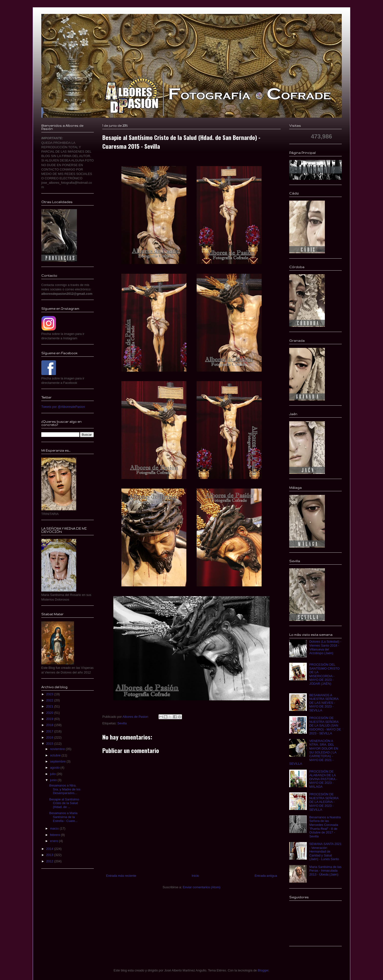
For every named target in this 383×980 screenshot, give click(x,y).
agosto (55, 768)
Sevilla (122, 723)
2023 (50, 694)
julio (53, 774)
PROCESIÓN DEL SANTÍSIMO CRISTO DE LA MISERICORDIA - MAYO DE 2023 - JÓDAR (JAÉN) (324, 674)
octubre (56, 755)
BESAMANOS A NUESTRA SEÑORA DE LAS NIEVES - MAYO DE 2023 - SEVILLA (324, 703)
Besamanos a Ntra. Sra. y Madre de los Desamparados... (65, 789)
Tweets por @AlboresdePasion (63, 407)
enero (55, 841)
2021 (50, 706)
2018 (50, 725)
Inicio (195, 876)
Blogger (263, 970)
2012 (50, 861)
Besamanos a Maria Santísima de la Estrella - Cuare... (63, 817)
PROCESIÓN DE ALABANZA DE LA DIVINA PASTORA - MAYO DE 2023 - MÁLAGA (323, 779)
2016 (50, 737)
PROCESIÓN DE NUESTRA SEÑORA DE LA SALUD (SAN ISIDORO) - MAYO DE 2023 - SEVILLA (325, 725)
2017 (50, 731)
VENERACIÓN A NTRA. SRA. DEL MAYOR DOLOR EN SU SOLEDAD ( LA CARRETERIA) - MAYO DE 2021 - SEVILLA (314, 752)
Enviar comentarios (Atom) (202, 887)
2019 (50, 719)
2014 (50, 849)
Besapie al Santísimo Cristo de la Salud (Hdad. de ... (64, 803)
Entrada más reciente (121, 876)
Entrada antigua (266, 876)
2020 (50, 713)
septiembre (58, 761)
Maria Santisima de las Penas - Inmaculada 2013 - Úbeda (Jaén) (325, 871)
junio (54, 780)
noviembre (58, 749)
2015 (50, 744)
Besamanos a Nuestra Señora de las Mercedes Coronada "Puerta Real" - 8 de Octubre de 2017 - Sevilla (325, 827)
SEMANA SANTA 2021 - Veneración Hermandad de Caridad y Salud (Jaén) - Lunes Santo (325, 851)
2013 (50, 855)
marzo (55, 828)
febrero (56, 835)
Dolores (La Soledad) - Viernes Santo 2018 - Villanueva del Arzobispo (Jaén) (325, 647)
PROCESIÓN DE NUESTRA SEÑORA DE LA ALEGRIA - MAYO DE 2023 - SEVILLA (324, 802)
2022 (50, 700)
